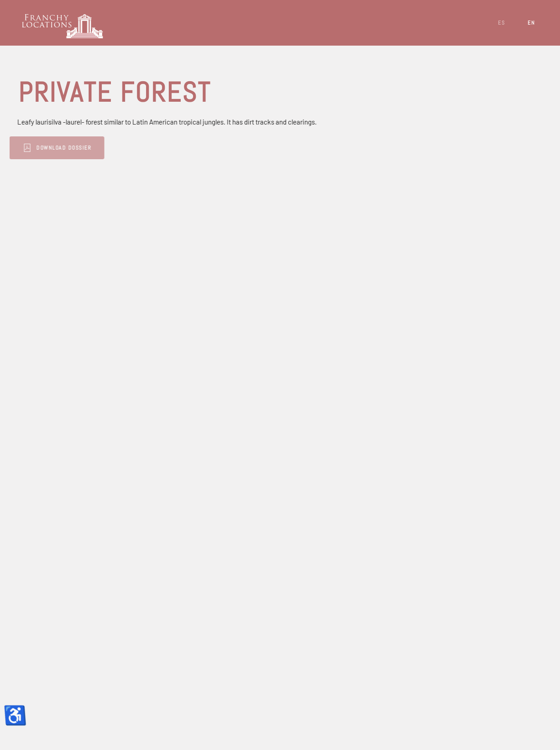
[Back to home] (64, 23)
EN (531, 23)
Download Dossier (53, 148)
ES (501, 23)
